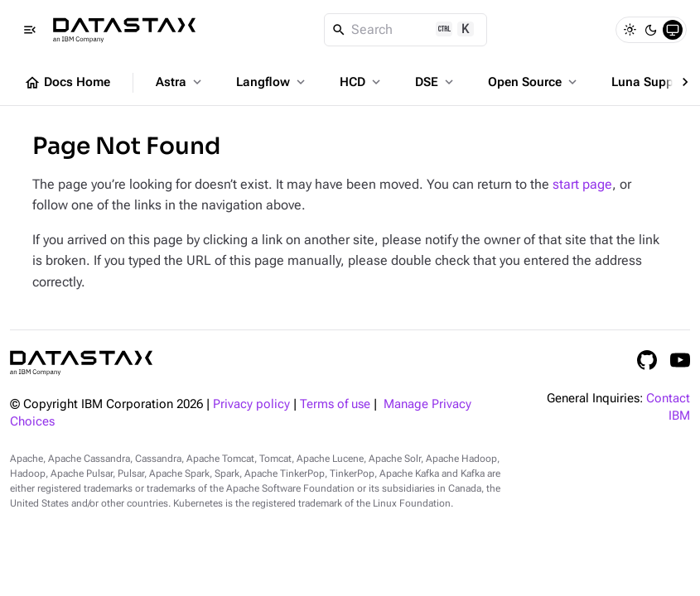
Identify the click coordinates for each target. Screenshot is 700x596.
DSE (436, 82)
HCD (362, 82)
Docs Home (67, 83)
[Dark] (651, 30)
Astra (180, 82)
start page (582, 184)
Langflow (272, 82)
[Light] (630, 30)
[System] (673, 30)
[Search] (406, 30)
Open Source (534, 82)
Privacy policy (251, 404)
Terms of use (335, 404)
